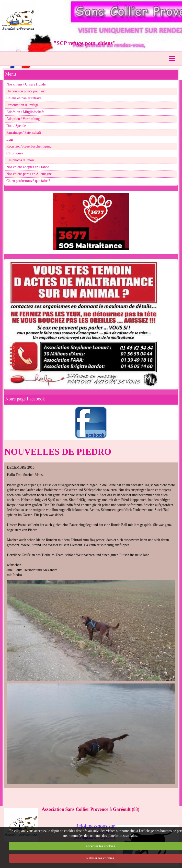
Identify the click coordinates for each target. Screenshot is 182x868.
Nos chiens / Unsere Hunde (26, 84)
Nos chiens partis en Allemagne (29, 174)
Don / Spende (16, 126)
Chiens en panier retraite (24, 98)
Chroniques (15, 153)
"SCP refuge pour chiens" (85, 43)
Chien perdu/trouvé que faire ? (28, 181)
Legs (10, 139)
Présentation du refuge (22, 105)
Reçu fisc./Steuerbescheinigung (29, 146)
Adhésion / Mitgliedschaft (25, 112)
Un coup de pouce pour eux (26, 91)
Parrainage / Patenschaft (24, 133)
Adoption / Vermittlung (23, 119)
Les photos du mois (20, 160)
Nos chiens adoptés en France (28, 167)
